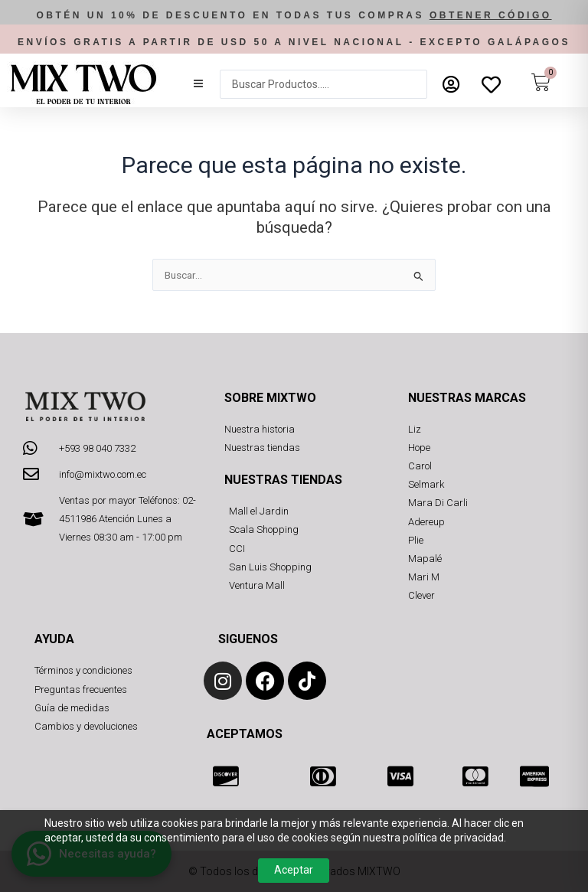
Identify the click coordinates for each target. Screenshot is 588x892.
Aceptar (294, 870)
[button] (199, 85)
